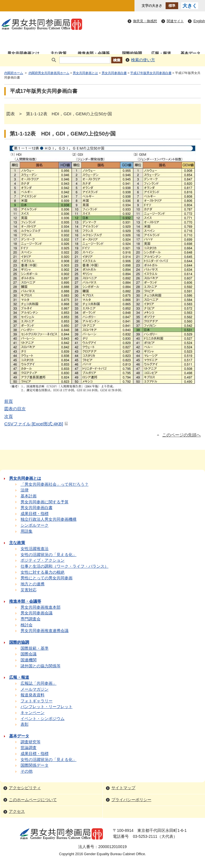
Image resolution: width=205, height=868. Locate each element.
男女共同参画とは (85, 73)
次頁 (9, 416)
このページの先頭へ (181, 435)
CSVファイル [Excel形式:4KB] (37, 424)
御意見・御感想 (145, 21)
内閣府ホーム (14, 73)
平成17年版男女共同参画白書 (151, 73)
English (199, 21)
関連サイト (175, 21)
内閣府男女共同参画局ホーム (49, 73)
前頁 (9, 401)
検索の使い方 (143, 60)
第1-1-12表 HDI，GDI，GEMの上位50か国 (63, 134)
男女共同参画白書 (114, 73)
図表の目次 (15, 409)
